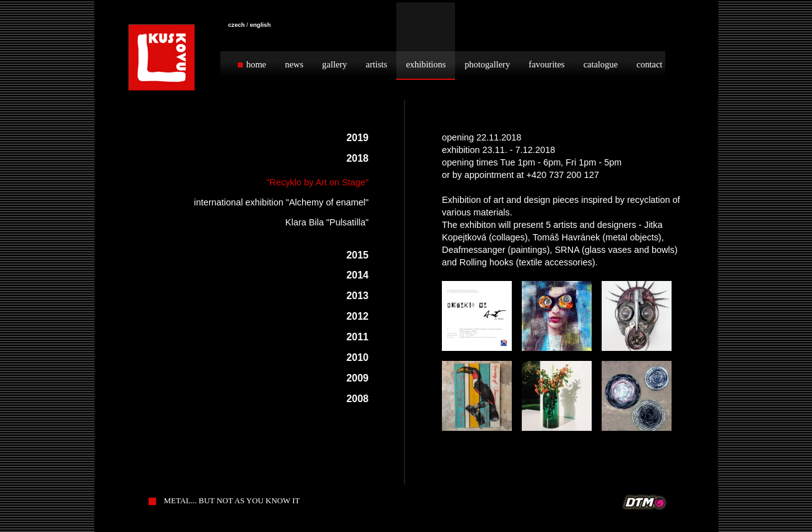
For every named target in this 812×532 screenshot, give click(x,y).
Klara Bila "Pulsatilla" (327, 222)
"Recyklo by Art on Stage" (318, 182)
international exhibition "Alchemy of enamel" (281, 202)
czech (237, 25)
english (260, 25)
